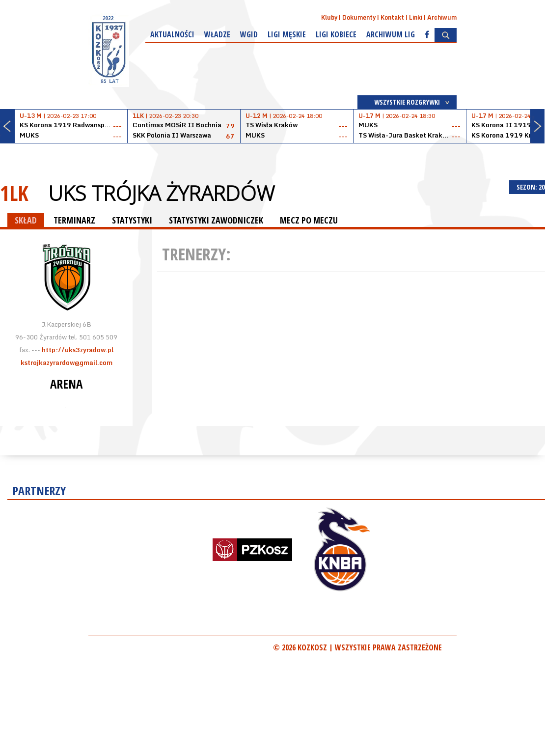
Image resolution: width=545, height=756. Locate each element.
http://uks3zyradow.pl (78, 350)
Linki (416, 17)
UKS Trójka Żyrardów (161, 193)
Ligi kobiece (336, 34)
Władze (217, 34)
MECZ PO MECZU (309, 220)
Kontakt (392, 17)
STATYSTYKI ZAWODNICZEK (216, 220)
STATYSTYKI (132, 220)
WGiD (249, 34)
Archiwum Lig (391, 34)
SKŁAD (26, 220)
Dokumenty (359, 17)
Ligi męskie (287, 34)
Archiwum (442, 17)
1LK (14, 193)
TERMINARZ (74, 220)
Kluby (329, 17)
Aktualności (172, 34)
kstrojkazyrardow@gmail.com (67, 363)
